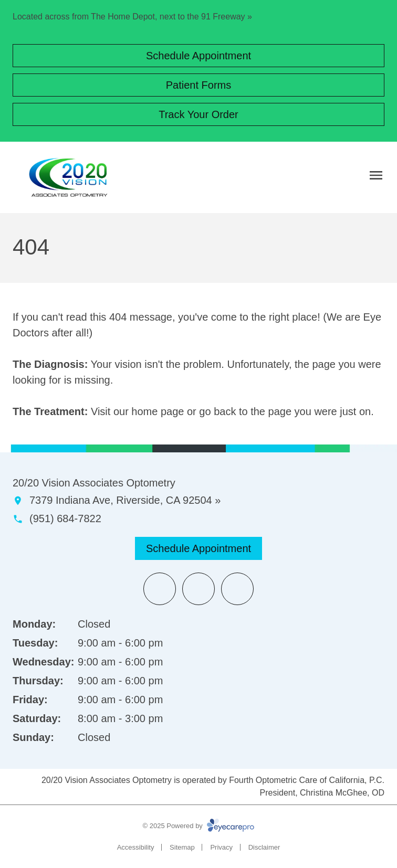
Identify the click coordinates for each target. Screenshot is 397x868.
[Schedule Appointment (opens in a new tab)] (198, 56)
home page (158, 411)
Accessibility (136, 847)
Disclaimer (264, 847)
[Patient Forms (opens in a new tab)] (198, 85)
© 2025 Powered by (199, 826)
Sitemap (182, 847)
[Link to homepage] (68, 177)
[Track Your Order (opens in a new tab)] (198, 114)
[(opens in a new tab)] (160, 589)
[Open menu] (376, 175)
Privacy (221, 847)
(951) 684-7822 (65, 518)
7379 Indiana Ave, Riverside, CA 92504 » (125, 500)
